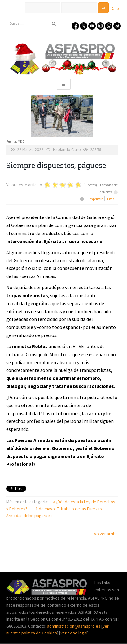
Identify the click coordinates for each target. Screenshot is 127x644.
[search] (33, 23)
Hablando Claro (67, 149)
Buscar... (6, 19)
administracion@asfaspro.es (74, 626)
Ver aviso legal (74, 633)
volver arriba (106, 534)
